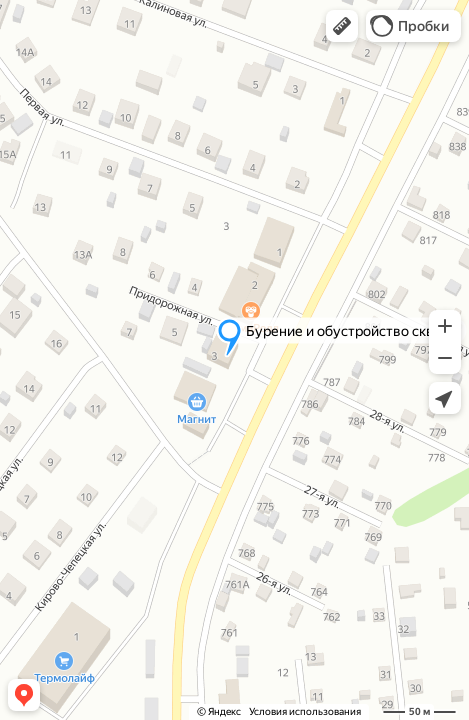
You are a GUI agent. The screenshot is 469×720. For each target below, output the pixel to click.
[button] (342, 26)
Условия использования (305, 711)
